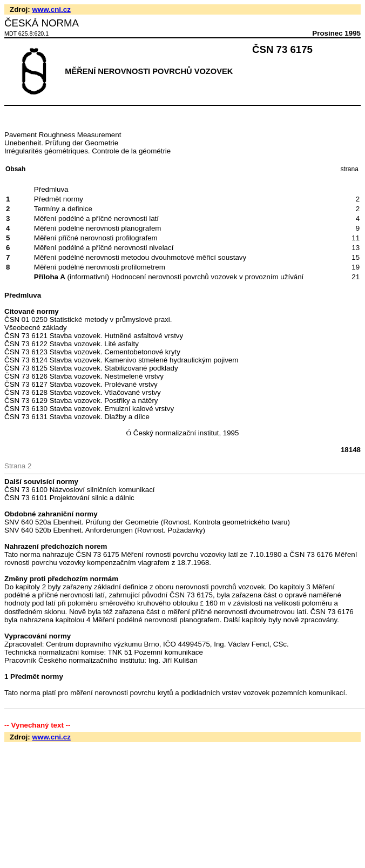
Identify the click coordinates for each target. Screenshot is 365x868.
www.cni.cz (51, 9)
